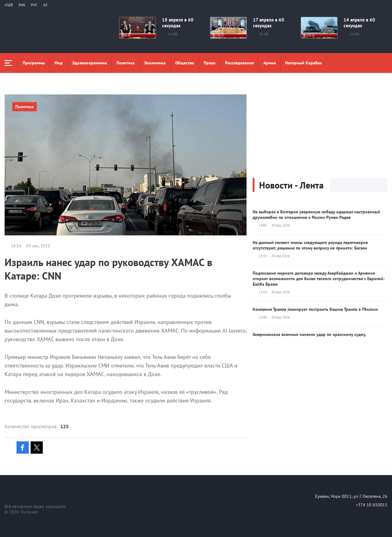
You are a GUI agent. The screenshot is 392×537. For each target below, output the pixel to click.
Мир (59, 63)
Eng (22, 5)
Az (45, 5)
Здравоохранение (90, 63)
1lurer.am (29, 512)
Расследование (239, 63)
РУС (34, 5)
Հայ (9, 5)
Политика (126, 63)
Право (210, 63)
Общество (185, 63)
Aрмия (269, 63)
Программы (34, 63)
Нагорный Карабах (303, 63)
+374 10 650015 (372, 505)
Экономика (155, 63)
